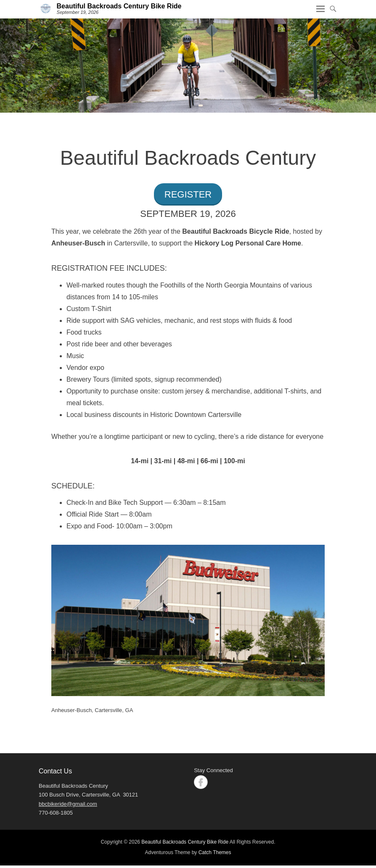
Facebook (201, 782)
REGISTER (188, 194)
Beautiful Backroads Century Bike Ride (119, 6)
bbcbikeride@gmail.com (68, 804)
